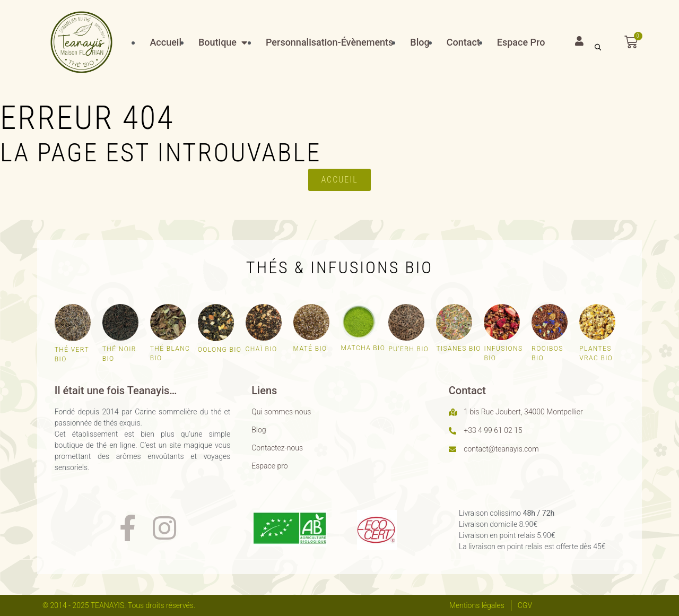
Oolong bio (220, 350)
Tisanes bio (458, 349)
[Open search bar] (598, 47)
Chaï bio (262, 349)
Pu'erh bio (408, 349)
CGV (525, 605)
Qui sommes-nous (281, 412)
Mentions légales (477, 605)
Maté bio (310, 349)
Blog (259, 430)
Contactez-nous (277, 448)
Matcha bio (363, 348)
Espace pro (269, 466)
